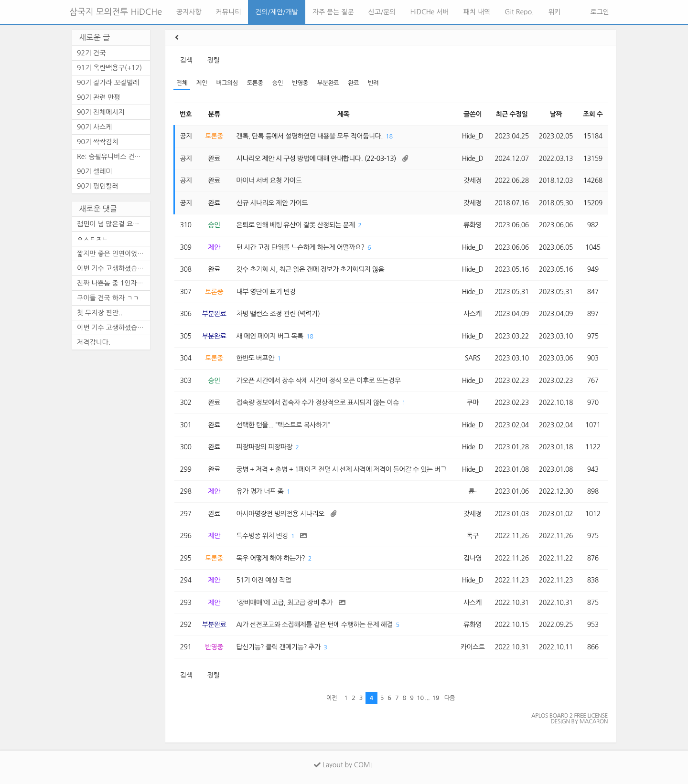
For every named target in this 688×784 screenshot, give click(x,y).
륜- (472, 491)
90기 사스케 (95, 127)
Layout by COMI (343, 765)
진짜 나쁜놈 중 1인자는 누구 (113, 283)
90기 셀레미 (95, 171)
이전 (332, 698)
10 (420, 698)
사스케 (473, 314)
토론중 (255, 83)
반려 (373, 83)
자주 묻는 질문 (333, 12)
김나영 (473, 558)
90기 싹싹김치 (98, 142)
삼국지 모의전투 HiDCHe (116, 12)
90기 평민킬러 (98, 186)
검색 (186, 60)
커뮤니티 (229, 12)
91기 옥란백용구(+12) (109, 68)
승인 (278, 83)
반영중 (300, 83)
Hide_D (473, 136)
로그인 (599, 12)
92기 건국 (91, 53)
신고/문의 (382, 12)
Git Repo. (519, 12)
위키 (554, 12)
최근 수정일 (512, 114)
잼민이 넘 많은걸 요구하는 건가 (113, 224)
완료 (353, 83)
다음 (450, 698)
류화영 (473, 225)
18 (389, 136)
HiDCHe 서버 (430, 12)
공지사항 (189, 12)
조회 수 (593, 114)
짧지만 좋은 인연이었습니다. (113, 254)
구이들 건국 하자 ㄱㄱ (108, 298)
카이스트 (473, 647)
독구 (472, 536)
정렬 (213, 60)
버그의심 (227, 83)
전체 (182, 83)
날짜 (556, 114)
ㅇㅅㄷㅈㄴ (93, 239)
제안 (202, 83)
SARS (473, 358)
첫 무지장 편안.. (100, 313)
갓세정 (473, 180)
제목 (343, 114)
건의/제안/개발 (276, 12)
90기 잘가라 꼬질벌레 (108, 83)
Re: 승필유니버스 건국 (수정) (113, 157)
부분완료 (328, 83)
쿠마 (472, 403)
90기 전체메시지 (101, 112)
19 (436, 698)
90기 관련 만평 (99, 97)
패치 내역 (477, 12)
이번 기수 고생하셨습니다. (113, 268)
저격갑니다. (94, 342)
